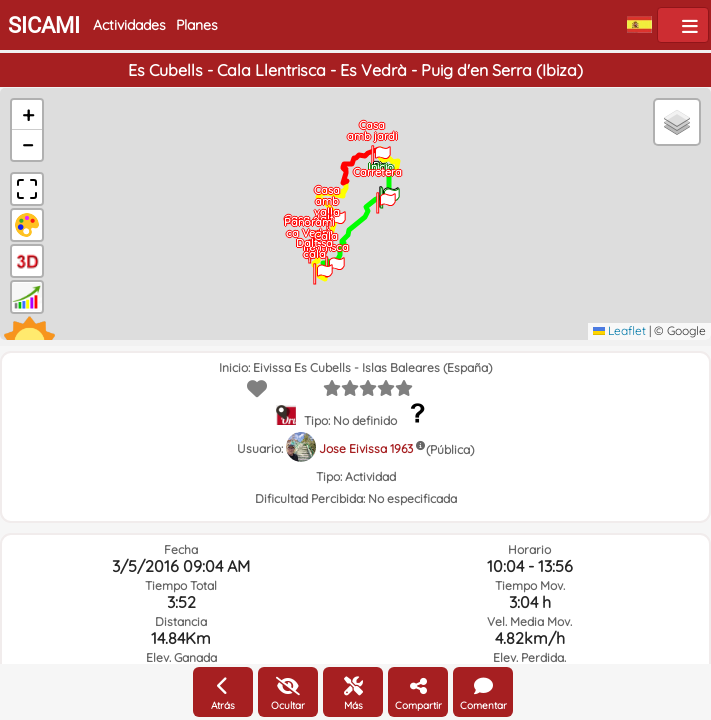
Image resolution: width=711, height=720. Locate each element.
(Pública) (450, 449)
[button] (390, 191)
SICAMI (44, 25)
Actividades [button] (129, 25)
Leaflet (619, 330)
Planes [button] (197, 25)
